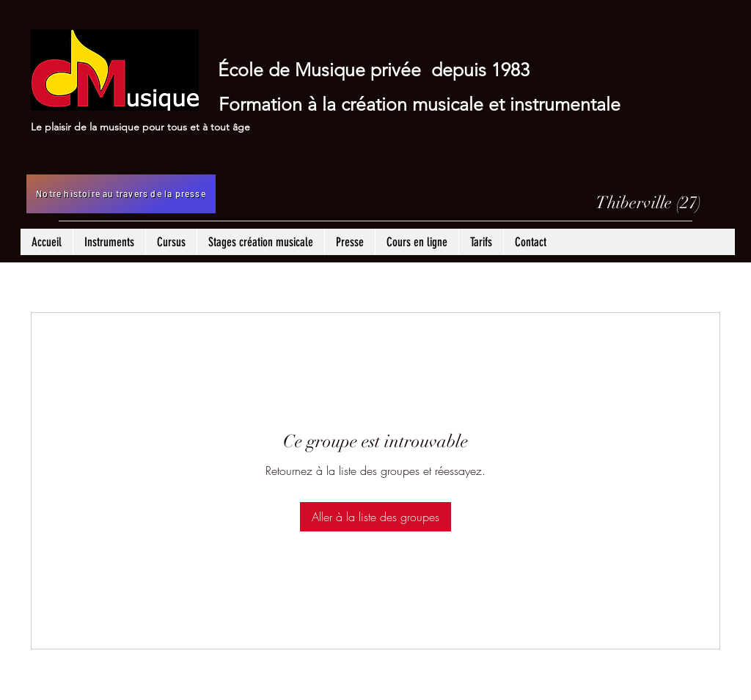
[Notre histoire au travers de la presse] (121, 194)
